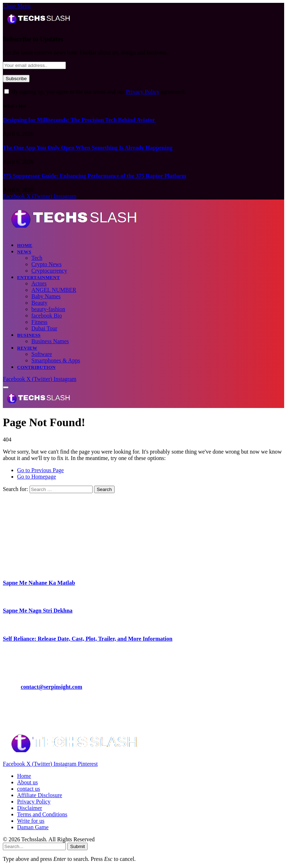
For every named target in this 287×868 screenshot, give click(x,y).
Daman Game (33, 827)
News (24, 252)
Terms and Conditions (42, 814)
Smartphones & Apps (56, 360)
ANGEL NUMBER (54, 290)
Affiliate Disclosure (40, 795)
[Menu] (6, 387)
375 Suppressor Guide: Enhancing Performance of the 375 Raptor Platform (95, 176)
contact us (28, 789)
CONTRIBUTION (36, 367)
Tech (37, 258)
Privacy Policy (143, 92)
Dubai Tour (44, 328)
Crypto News (46, 264)
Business (29, 335)
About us (27, 782)
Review (27, 348)
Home (25, 245)
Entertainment (38, 277)
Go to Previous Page (40, 470)
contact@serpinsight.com (51, 687)
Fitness (39, 322)
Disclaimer (30, 808)
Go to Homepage (36, 477)
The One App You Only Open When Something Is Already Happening (88, 148)
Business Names (50, 341)
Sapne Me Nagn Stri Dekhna (38, 611)
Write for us (31, 821)
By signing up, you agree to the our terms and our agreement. (95, 92)
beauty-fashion (48, 309)
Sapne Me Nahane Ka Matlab (39, 583)
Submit (77, 846)
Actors (39, 283)
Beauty (39, 303)
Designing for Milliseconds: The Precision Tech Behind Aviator (80, 120)
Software (42, 354)
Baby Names (46, 296)
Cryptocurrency (49, 271)
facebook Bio (47, 316)
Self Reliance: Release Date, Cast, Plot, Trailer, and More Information (88, 639)
